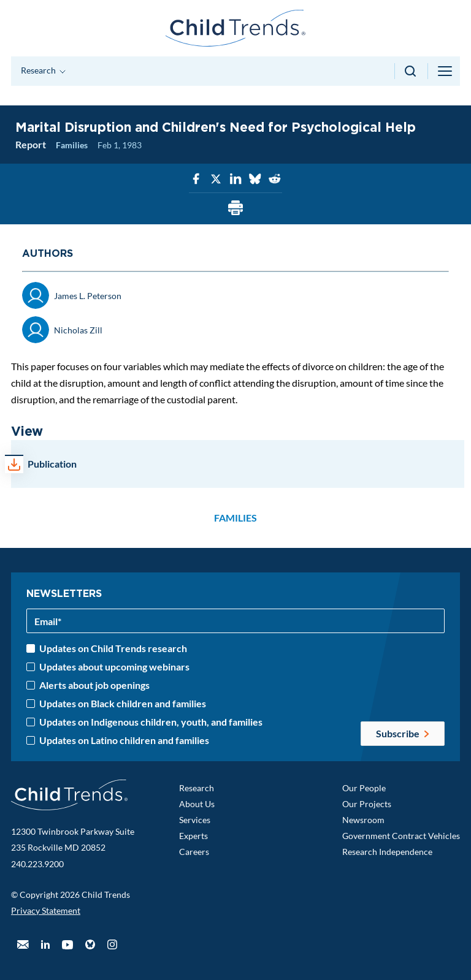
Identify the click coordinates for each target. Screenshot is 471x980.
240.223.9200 (37, 864)
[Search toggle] (411, 71)
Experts (193, 836)
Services (195, 820)
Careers (194, 852)
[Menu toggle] (446, 71)
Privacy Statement (46, 910)
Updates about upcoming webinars (114, 667)
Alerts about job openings (94, 685)
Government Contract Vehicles (401, 836)
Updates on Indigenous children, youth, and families (151, 722)
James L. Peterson (88, 296)
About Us (197, 804)
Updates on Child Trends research (113, 648)
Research (197, 788)
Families (72, 145)
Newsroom (363, 820)
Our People (364, 788)
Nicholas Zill (78, 330)
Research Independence (387, 852)
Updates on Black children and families (123, 704)
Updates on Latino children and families (124, 740)
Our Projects (367, 804)
